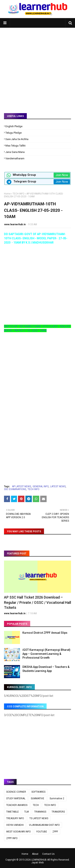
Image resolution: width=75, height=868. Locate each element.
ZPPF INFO (12, 838)
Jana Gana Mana (15, 152)
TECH (36, 805)
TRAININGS (40, 812)
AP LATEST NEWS (21, 486)
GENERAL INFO (41, 486)
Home (7, 194)
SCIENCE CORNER (16, 792)
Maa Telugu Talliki (15, 146)
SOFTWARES (38, 792)
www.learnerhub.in (15, 224)
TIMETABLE (12, 812)
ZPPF (55, 832)
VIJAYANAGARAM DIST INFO (44, 825)
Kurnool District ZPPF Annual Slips (45, 633)
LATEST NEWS (58, 486)
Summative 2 (57, 798)
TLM (26, 812)
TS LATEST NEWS (39, 818)
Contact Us (48, 854)
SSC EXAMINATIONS (15, 489)
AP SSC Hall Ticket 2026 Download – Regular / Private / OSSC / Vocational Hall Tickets (37, 602)
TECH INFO (18, 194)
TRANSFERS (58, 812)
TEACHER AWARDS (17, 805)
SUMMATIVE (37, 798)
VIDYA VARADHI (15, 825)
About (35, 854)
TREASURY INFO (15, 818)
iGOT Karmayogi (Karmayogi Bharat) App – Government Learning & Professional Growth (46, 654)
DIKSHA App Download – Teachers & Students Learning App (46, 669)
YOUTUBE (42, 832)
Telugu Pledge (13, 133)
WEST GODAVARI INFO (18, 832)
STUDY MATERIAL (16, 798)
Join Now (62, 175)
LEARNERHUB (39, 860)
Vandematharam (15, 158)
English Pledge (14, 126)
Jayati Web (37, 863)
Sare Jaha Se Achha (17, 139)
